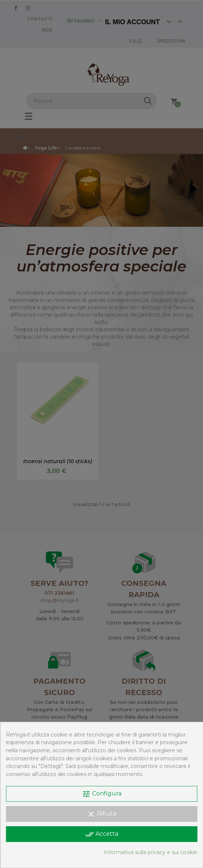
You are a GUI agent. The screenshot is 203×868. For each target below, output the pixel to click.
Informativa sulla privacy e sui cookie (151, 852)
